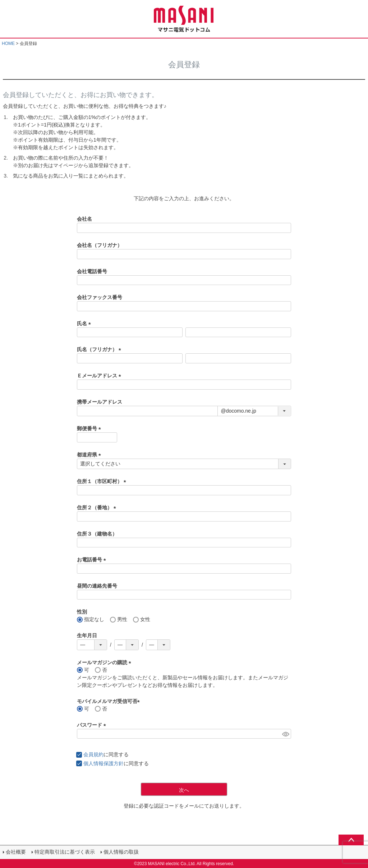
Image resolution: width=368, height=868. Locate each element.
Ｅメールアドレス (100, 376)
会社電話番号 (92, 271)
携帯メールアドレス (100, 402)
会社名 (84, 219)
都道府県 (90, 455)
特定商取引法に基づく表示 (65, 852)
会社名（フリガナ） (100, 245)
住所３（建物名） (97, 534)
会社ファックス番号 (100, 297)
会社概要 (16, 852)
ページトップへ (351, 840)
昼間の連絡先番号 (97, 586)
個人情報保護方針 (103, 763)
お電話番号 (93, 560)
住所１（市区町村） (103, 481)
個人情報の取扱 (121, 852)
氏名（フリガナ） (100, 349)
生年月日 (87, 635)
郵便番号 (90, 428)
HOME (8, 43)
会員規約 (93, 754)
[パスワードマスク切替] (286, 734)
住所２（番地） (98, 508)
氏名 (85, 323)
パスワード (93, 725)
